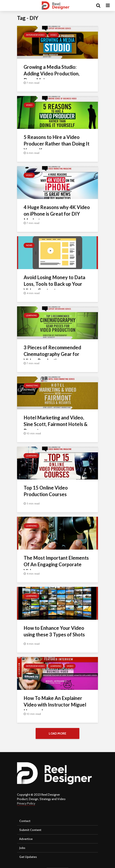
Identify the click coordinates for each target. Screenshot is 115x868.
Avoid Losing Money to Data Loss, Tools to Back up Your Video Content (54, 284)
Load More (57, 733)
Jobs (22, 848)
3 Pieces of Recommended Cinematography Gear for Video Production (52, 354)
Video (53, 35)
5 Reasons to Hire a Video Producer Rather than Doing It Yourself (57, 144)
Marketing (32, 386)
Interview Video (35, 35)
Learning (31, 315)
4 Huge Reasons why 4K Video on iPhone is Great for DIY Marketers (57, 214)
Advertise (26, 839)
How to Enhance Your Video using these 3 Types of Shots (54, 631)
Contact (25, 821)
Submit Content (30, 830)
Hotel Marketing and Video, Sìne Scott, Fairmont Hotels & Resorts (56, 424)
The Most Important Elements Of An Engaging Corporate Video (56, 564)
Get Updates (28, 857)
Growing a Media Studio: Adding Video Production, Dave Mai (52, 74)
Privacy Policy (26, 803)
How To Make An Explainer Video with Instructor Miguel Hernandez (55, 705)
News (29, 245)
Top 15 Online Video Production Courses (46, 491)
